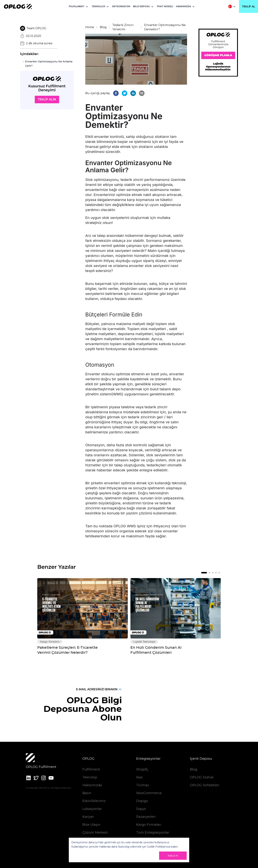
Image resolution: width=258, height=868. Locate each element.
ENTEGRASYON (121, 6)
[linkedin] (133, 93)
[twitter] (125, 93)
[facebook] (116, 93)
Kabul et (173, 856)
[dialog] (129, 850)
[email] (142, 93)
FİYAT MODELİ (165, 6)
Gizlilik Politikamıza (159, 847)
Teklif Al (249, 6)
